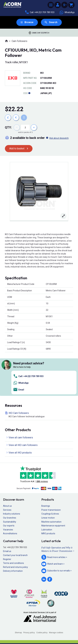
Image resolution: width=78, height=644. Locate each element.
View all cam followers (21, 438)
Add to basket (17, 149)
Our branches (10, 518)
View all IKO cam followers (23, 445)
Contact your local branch (15, 555)
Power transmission (51, 510)
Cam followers (19, 41)
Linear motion (48, 518)
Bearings (46, 506)
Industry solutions (12, 514)
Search (53, 22)
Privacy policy (29, 633)
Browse (29, 22)
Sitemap (18, 633)
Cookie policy (42, 633)
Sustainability (10, 522)
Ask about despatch (59, 138)
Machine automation (51, 522)
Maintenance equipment (53, 526)
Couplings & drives (50, 514)
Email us (7, 551)
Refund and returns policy (15, 567)
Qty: (8, 127)
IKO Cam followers (40, 415)
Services (7, 510)
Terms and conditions (13, 563)
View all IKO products (20, 453)
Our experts (9, 526)
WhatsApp (67, 12)
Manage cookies (56, 633)
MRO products (48, 533)
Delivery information (13, 571)
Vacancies (8, 530)
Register (7, 559)
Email (19, 390)
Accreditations (10, 533)
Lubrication (47, 530)
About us (7, 506)
